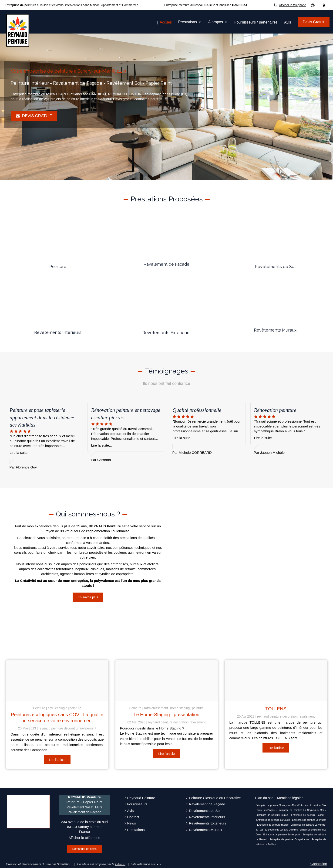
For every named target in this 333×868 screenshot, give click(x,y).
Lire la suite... (20, 453)
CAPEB (120, 864)
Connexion (319, 864)
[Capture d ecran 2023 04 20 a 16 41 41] (276, 681)
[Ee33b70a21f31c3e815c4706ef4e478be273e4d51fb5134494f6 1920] (167, 681)
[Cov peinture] (57, 681)
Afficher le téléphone (293, 5)
